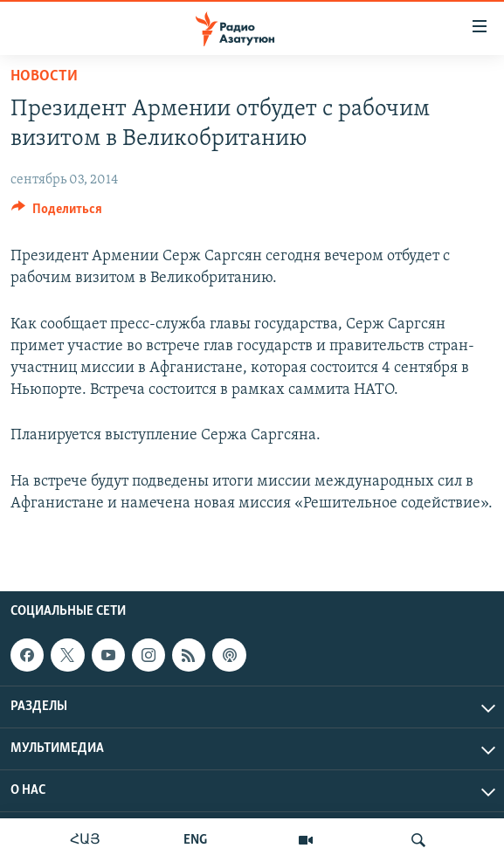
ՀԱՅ (85, 840)
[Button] (57, 213)
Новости (44, 76)
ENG (195, 840)
